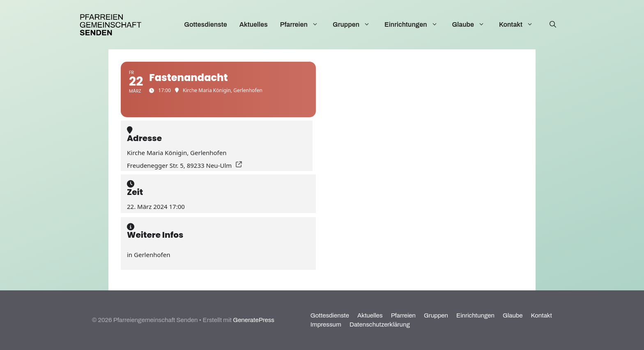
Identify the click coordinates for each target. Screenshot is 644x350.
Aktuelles (254, 24)
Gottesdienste (205, 24)
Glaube (473, 25)
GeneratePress (254, 320)
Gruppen (355, 25)
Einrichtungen (415, 25)
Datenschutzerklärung (380, 325)
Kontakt (520, 25)
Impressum (326, 325)
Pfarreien (303, 25)
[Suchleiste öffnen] (553, 25)
